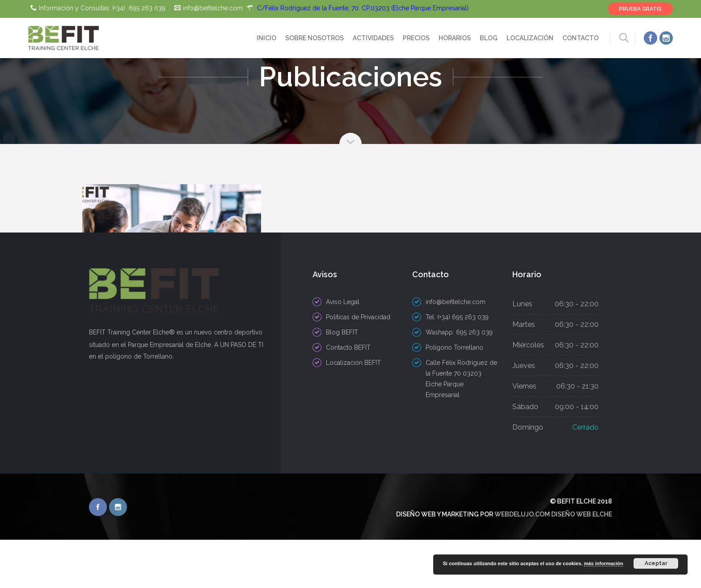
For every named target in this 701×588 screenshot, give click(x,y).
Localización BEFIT (353, 411)
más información (604, 563)
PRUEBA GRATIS (640, 9)
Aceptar (656, 563)
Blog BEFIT (342, 381)
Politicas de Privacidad (358, 365)
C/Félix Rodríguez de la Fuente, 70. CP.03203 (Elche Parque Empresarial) (363, 8)
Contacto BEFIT (348, 396)
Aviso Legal (343, 350)
